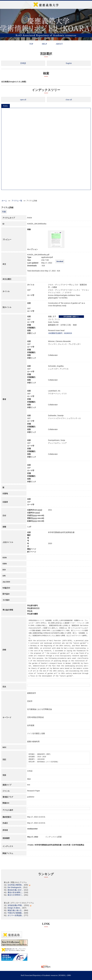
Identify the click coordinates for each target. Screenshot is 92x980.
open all (23, 100)
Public (6, 106)
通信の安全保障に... (15, 892)
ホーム (4, 201)
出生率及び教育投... (15, 885)
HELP (44, 44)
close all (69, 100)
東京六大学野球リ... (15, 895)
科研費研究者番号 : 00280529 (60, 333)
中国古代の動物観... (15, 913)
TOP (31, 44)
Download (60, 261)
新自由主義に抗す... (15, 890)
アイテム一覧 (17, 201)
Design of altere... (14, 908)
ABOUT (59, 44)
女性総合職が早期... (15, 905)
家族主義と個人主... (15, 910)
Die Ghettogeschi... (15, 887)
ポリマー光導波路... (15, 915)
